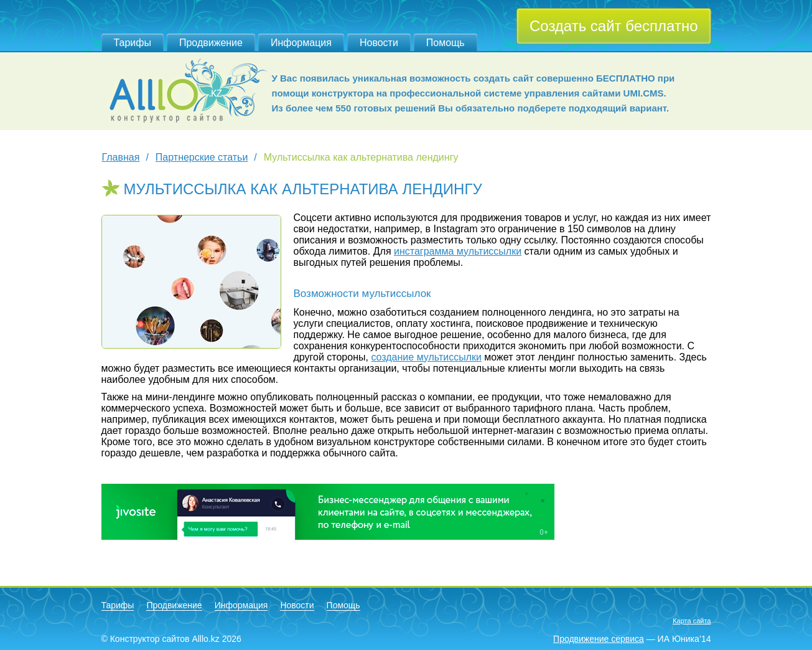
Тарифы (133, 43)
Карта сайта (692, 621)
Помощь (446, 43)
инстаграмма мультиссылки (458, 251)
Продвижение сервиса (599, 639)
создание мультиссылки (426, 357)
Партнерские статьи (202, 157)
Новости (379, 43)
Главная (121, 157)
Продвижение (211, 43)
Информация (301, 43)
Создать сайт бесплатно (614, 26)
